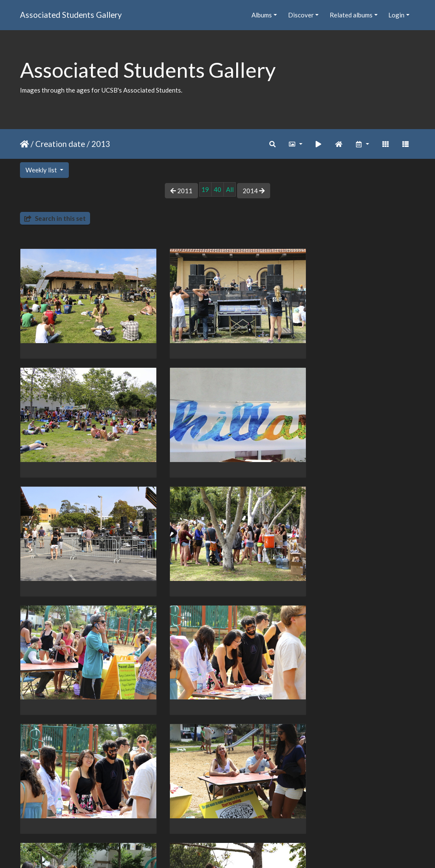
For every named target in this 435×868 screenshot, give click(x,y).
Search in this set (55, 218)
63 (246, 818)
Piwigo (235, 850)
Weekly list (42, 170)
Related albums (351, 15)
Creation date (60, 144)
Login (396, 15)
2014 (254, 191)
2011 (181, 191)
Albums (262, 15)
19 (205, 189)
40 (217, 189)
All (230, 189)
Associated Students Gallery (71, 15)
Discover (301, 15)
